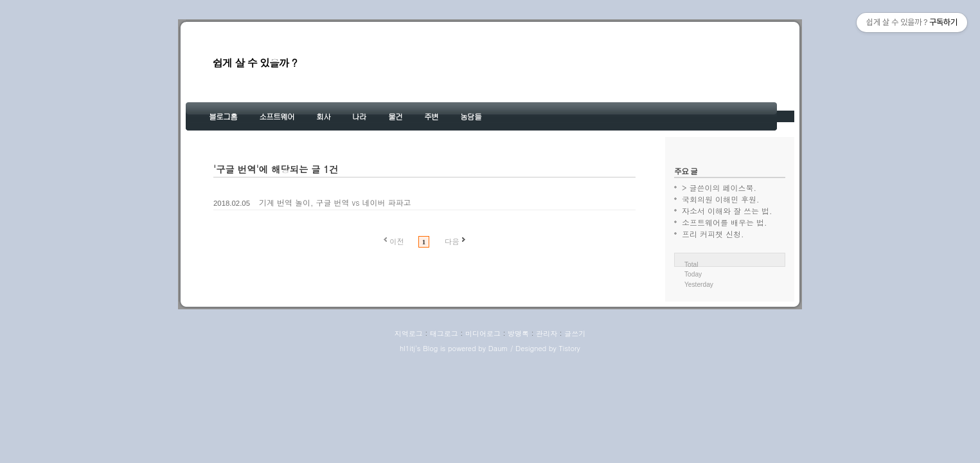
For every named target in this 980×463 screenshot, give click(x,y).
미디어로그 (483, 333)
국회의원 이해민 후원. (721, 199)
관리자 (547, 333)
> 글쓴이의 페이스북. (719, 187)
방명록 (518, 333)
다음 (452, 241)
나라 (359, 116)
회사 (323, 116)
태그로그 (444, 333)
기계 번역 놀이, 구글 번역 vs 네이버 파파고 (335, 202)
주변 (431, 116)
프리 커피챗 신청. (713, 234)
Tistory (569, 348)
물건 (395, 116)
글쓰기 (575, 333)
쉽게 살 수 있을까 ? (255, 63)
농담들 (471, 116)
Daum (498, 348)
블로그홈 (223, 116)
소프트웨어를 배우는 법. (725, 222)
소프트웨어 (277, 116)
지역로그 (409, 333)
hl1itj (407, 348)
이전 (397, 241)
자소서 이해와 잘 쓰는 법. (727, 211)
